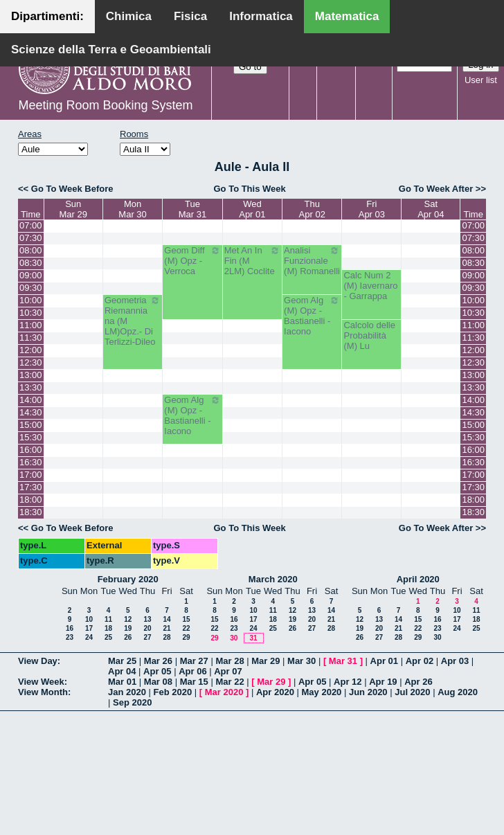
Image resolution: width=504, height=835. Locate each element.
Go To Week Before (72, 189)
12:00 (31, 350)
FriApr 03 (372, 209)
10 (89, 619)
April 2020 (418, 579)
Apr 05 (157, 671)
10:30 (31, 313)
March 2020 (273, 579)
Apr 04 (122, 671)
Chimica (129, 16)
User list (481, 80)
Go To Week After (436, 189)
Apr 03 (455, 661)
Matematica (347, 16)
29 (186, 637)
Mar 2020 (224, 692)
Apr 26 (418, 682)
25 (108, 637)
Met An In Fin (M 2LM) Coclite (252, 261)
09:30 (31, 288)
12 (128, 619)
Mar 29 (265, 661)
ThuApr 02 (312, 209)
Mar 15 (194, 682)
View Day (38, 661)
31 (253, 638)
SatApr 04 (431, 209)
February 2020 (128, 579)
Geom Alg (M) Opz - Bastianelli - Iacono (312, 316)
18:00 (31, 500)
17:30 (31, 487)
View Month (43, 692)
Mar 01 (122, 682)
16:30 (31, 462)
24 (89, 637)
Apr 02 (420, 661)
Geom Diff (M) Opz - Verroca (192, 261)
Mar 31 (343, 661)
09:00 (31, 275)
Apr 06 (192, 671)
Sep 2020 (132, 702)
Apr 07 (228, 671)
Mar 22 (229, 682)
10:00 (31, 300)
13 (147, 619)
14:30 (31, 412)
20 (147, 628)
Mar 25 (122, 661)
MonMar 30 (132, 209)
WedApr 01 (252, 209)
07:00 (31, 225)
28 (166, 637)
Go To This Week (249, 189)
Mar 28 (229, 661)
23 (70, 637)
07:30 (31, 238)
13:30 (31, 387)
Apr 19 (383, 682)
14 (166, 619)
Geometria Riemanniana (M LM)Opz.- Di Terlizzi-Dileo (133, 321)
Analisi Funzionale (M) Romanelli (312, 261)
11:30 (31, 338)
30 (234, 638)
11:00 (31, 325)
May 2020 (322, 692)
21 (166, 628)
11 (108, 619)
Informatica (261, 16)
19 (128, 628)
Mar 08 (158, 682)
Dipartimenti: (47, 16)
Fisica (190, 16)
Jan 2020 (127, 692)
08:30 (31, 263)
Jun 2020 (368, 692)
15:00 (31, 425)
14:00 (31, 400)
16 (70, 628)
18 (108, 628)
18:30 (31, 512)
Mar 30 (301, 661)
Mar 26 (158, 661)
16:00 (31, 450)
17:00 (31, 475)
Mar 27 (194, 661)
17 (89, 628)
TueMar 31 (192, 209)
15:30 (31, 437)
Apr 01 (384, 661)
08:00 (31, 250)
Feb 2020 (173, 692)
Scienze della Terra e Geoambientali (111, 50)
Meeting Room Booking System (105, 105)
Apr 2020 (275, 692)
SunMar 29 (73, 209)
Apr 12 (348, 682)
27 (147, 637)
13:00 (31, 375)
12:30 (31, 362)
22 (186, 628)
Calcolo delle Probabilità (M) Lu (369, 335)
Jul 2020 (412, 692)
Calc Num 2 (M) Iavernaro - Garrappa (370, 286)
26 (128, 637)
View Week (41, 682)
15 (186, 619)
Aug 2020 (458, 692)
